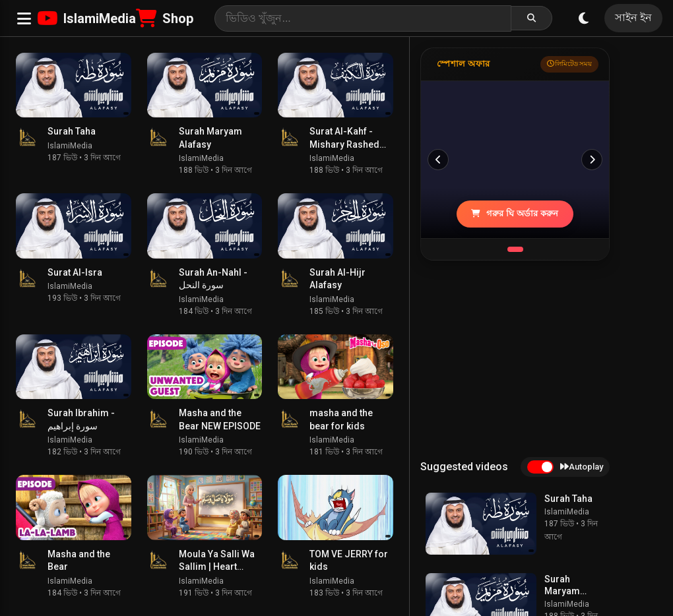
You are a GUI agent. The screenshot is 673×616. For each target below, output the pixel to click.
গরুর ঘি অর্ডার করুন (515, 213)
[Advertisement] (519, 359)
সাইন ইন (633, 17)
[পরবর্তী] (592, 160)
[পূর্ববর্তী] (438, 160)
